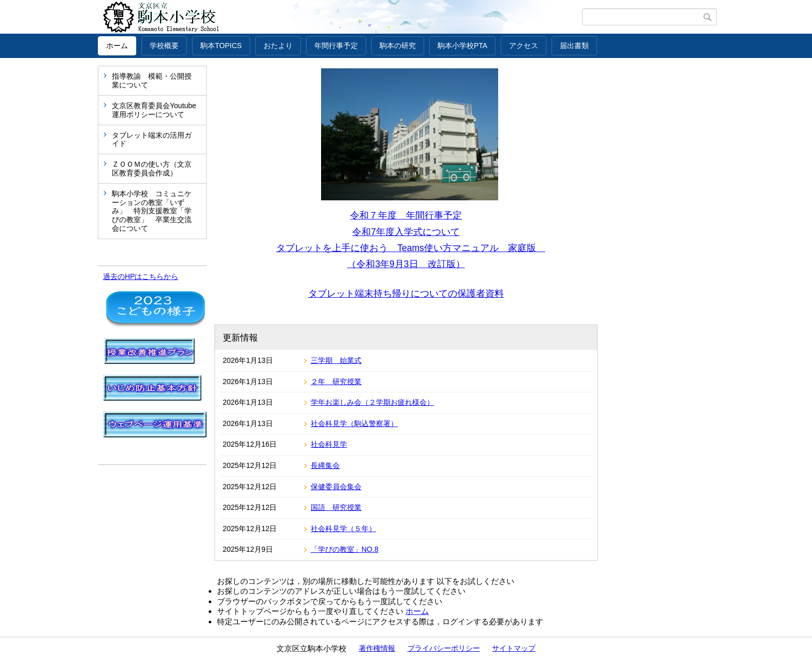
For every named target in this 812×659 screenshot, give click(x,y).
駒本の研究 (398, 46)
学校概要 (164, 46)
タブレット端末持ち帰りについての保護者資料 (406, 294)
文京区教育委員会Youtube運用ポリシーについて (154, 110)
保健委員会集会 (336, 487)
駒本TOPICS (221, 46)
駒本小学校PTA (462, 46)
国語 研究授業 (336, 507)
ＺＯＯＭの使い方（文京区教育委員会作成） (152, 169)
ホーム (117, 46)
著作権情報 (377, 648)
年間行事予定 (336, 46)
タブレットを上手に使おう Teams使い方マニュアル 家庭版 (411, 248)
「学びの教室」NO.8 (345, 549)
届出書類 (574, 46)
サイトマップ (514, 648)
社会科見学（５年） (343, 529)
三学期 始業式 (336, 360)
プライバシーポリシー (444, 648)
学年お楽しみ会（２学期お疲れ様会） (372, 402)
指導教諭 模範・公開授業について (152, 80)
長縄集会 (325, 465)
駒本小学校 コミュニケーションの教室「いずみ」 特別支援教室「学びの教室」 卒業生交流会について (152, 211)
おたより (278, 46)
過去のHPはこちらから (141, 276)
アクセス (524, 46)
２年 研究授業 (336, 382)
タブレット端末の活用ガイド (152, 140)
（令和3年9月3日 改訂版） (406, 264)
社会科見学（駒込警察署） (354, 423)
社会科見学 (329, 444)
